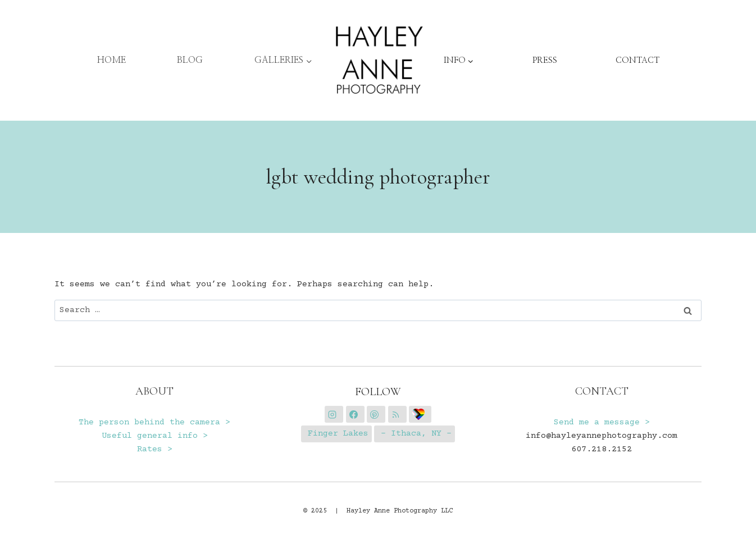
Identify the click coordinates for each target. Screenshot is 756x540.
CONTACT (637, 60)
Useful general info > (155, 436)
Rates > (155, 449)
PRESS (545, 60)
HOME (111, 60)
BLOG (190, 60)
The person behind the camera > (154, 422)
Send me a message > (602, 422)
